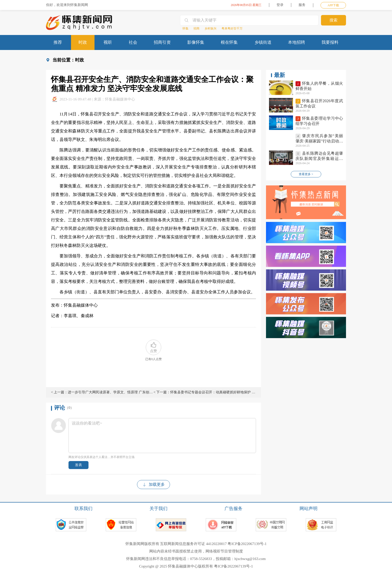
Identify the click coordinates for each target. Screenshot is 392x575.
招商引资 (162, 42)
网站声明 (308, 509)
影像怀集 (196, 42)
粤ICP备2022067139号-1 (247, 544)
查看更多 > (306, 174)
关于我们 (158, 509)
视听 (108, 42)
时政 (83, 42)
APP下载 (333, 5)
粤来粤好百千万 (232, 28)
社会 (133, 42)
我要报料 (330, 42)
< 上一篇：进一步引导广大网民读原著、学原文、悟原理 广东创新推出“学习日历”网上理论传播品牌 (102, 392)
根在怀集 (229, 42)
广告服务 (233, 509)
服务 (302, 5)
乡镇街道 (263, 42)
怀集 (185, 28)
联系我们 (83, 509)
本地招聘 (296, 42)
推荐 (58, 42)
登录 (280, 5)
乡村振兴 (210, 28)
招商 (196, 28)
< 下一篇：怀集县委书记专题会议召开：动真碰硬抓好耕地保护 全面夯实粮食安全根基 (205, 392)
